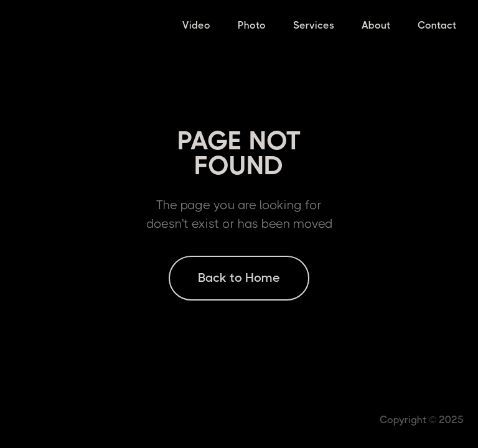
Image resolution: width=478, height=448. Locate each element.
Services (314, 25)
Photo (252, 25)
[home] (11, 25)
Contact (437, 25)
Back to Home (239, 278)
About (376, 25)
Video (196, 25)
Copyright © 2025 (422, 420)
